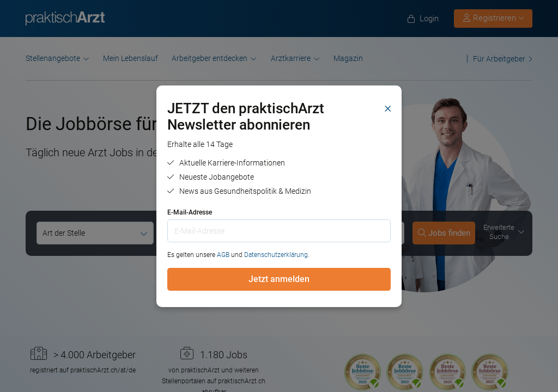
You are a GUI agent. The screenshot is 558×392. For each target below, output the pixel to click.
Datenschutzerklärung (276, 255)
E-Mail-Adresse (190, 212)
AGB (223, 255)
